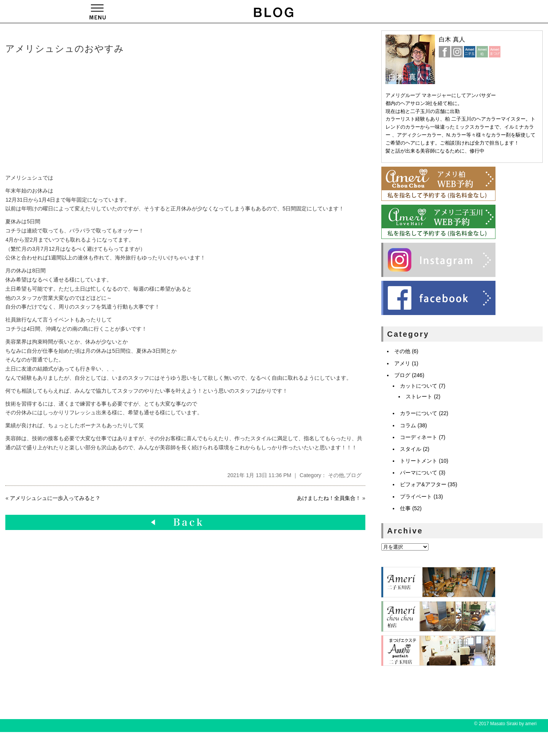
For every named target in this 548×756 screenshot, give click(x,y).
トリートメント (419, 461)
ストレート (419, 396)
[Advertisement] (121, 115)
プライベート (416, 497)
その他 (336, 475)
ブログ (354, 475)
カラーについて (419, 413)
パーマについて (419, 473)
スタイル (411, 449)
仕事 (405, 508)
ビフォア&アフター (423, 484)
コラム (408, 425)
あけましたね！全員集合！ (329, 498)
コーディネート (419, 437)
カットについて (419, 386)
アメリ (402, 363)
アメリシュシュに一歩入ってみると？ (55, 498)
